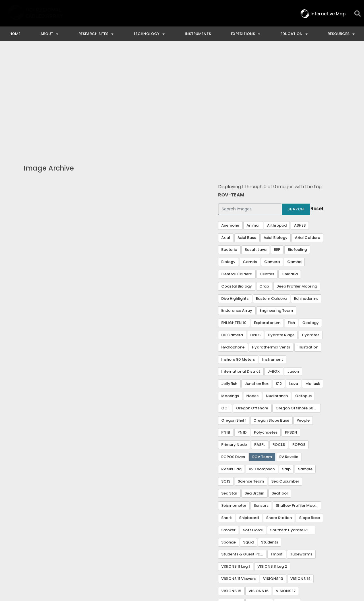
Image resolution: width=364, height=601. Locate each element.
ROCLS (279, 341)
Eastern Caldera (271, 195)
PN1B (226, 329)
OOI (225, 304)
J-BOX (274, 268)
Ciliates (267, 170)
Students (270, 439)
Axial (226, 134)
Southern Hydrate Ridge (292, 426)
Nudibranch (277, 292)
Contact (164, 551)
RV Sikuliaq (231, 365)
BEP (277, 146)
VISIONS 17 (286, 487)
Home (15, 34)
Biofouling (297, 146)
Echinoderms (306, 195)
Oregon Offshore (252, 304)
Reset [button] (317, 105)
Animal (253, 122)
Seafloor (280, 390)
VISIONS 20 (259, 499)
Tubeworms (301, 451)
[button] (358, 14)
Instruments (198, 34)
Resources (341, 34)
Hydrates (311, 231)
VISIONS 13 (273, 475)
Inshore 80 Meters (238, 256)
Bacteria (229, 146)
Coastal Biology (237, 183)
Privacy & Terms (333, 551)
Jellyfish (229, 280)
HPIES (255, 231)
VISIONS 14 (300, 475)
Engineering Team (276, 207)
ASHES (300, 122)
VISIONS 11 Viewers (238, 475)
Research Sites (96, 34)
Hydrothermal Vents (271, 244)
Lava (294, 280)
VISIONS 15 (231, 487)
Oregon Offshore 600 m (298, 304)
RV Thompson (262, 365)
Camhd (294, 158)
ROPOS (299, 341)
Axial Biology (276, 134)
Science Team (251, 378)
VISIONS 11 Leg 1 (236, 463)
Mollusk (313, 280)
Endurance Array (237, 207)
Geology (311, 219)
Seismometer (234, 402)
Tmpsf (277, 451)
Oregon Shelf (234, 317)
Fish (291, 219)
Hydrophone (233, 244)
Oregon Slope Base (271, 317)
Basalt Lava (256, 146)
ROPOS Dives (233, 353)
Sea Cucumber (285, 378)
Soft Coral (253, 426)
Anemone (230, 122)
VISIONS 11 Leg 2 (272, 463)
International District (241, 268)
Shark (227, 414)
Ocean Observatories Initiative (221, 551)
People (303, 317)
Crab (264, 183)
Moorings (230, 292)
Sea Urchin (254, 390)
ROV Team (262, 353)
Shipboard (249, 414)
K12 (279, 280)
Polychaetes (266, 329)
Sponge (228, 439)
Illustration (308, 244)
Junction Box (257, 280)
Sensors (261, 402)
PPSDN (291, 329)
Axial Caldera (308, 134)
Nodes (252, 292)
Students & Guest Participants (244, 451)
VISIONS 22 (287, 499)
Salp (286, 365)
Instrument (273, 256)
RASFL (260, 341)
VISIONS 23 (232, 511)
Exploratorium (267, 219)
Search (296, 105)
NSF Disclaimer (286, 551)
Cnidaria (290, 170)
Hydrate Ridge (281, 231)
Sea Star (229, 390)
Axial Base (247, 134)
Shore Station (279, 414)
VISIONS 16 (258, 487)
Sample (305, 365)
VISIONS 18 (231, 499)
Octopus (303, 292)
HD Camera (232, 231)
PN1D (242, 329)
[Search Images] (250, 106)
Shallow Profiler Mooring (298, 402)
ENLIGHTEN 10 (234, 219)
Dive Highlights (235, 195)
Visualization (261, 511)
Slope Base (310, 414)
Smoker (228, 426)
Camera (272, 158)
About (49, 34)
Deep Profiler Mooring (297, 183)
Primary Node (234, 341)
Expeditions (246, 34)
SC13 (226, 378)
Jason (293, 268)
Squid (248, 439)
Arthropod (277, 122)
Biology (228, 158)
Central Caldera (237, 170)
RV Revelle (289, 353)
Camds (250, 158)
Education (294, 34)
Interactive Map (125, 551)
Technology (149, 34)
